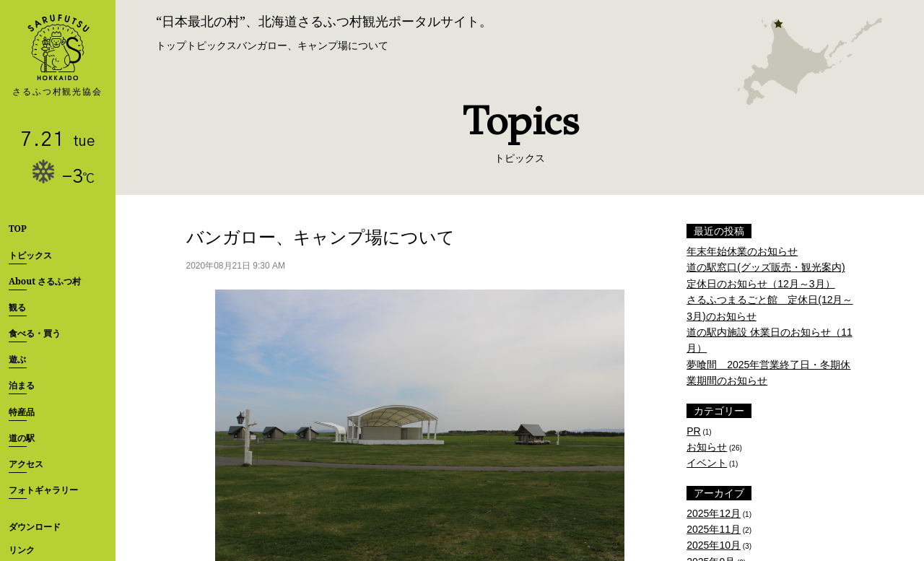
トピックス (30, 255)
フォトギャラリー (43, 490)
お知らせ (707, 447)
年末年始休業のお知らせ (742, 251)
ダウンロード (35, 527)
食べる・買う (35, 333)
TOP (18, 229)
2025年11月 (714, 529)
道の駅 (22, 438)
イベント (707, 463)
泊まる (22, 385)
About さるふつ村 (45, 281)
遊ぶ (17, 359)
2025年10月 (714, 545)
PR (693, 431)
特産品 (22, 412)
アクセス (26, 464)
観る (17, 307)
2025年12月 (714, 513)
